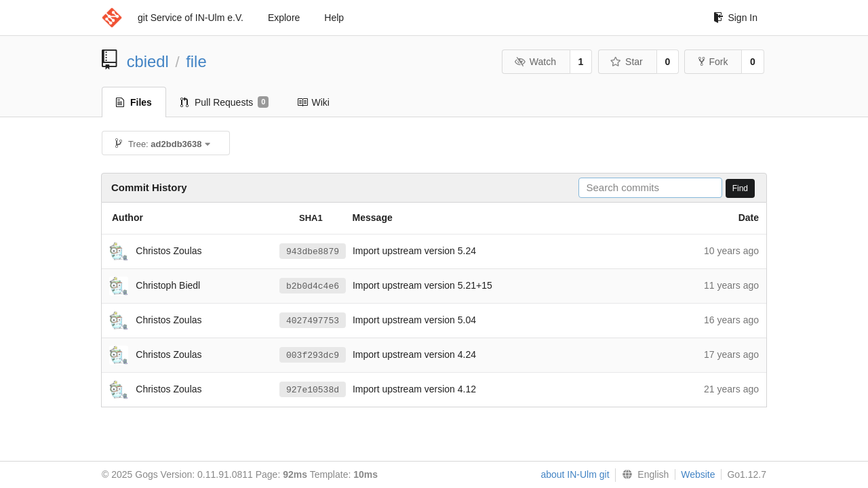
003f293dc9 (313, 355)
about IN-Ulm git (575, 474)
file (196, 61)
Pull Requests (225, 102)
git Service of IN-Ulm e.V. (191, 18)
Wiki (313, 102)
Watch (535, 62)
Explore (284, 18)
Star (627, 62)
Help (334, 18)
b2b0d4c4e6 (313, 286)
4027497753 (313, 321)
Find (740, 188)
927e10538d (313, 390)
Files (134, 102)
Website (698, 474)
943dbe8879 (313, 251)
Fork (713, 62)
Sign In (735, 18)
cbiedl (148, 61)
